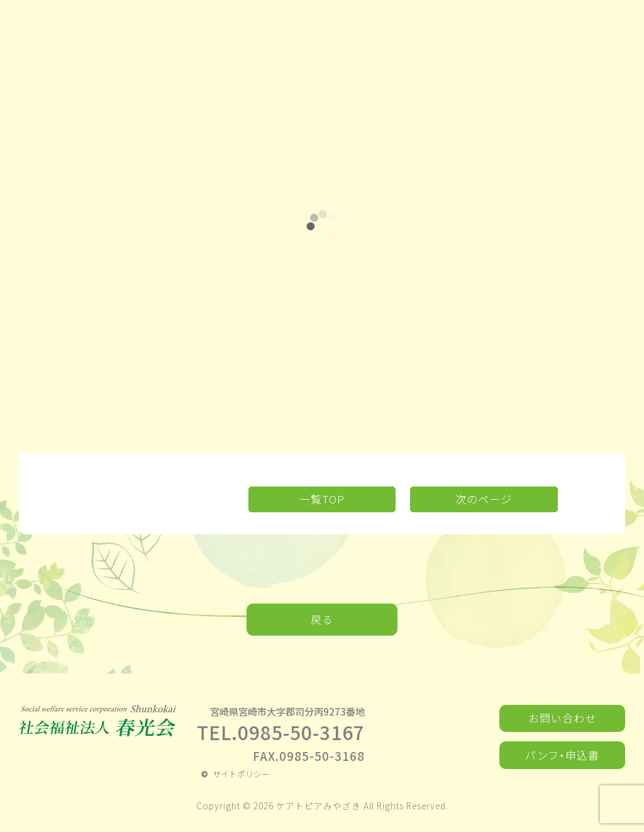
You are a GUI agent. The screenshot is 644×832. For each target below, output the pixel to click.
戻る (322, 619)
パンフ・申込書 (562, 755)
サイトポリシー (241, 774)
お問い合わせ (562, 718)
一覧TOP (322, 499)
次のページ (484, 499)
